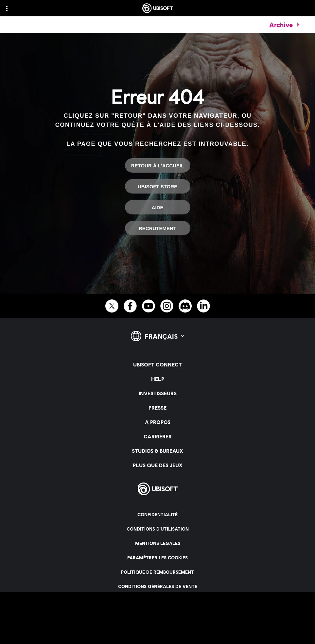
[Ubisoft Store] (158, 186)
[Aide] (158, 207)
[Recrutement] (158, 228)
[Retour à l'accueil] (158, 165)
